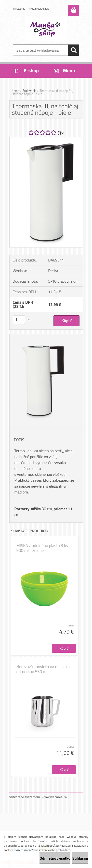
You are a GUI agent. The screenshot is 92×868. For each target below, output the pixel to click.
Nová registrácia (39, 8)
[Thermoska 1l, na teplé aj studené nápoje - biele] (46, 139)
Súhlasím (80, 858)
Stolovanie (30, 91)
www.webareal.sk (55, 797)
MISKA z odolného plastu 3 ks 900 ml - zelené (42, 548)
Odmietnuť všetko (55, 858)
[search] (74, 50)
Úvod (16, 91)
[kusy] (19, 320)
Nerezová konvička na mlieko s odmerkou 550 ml (43, 669)
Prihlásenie (19, 8)
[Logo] (46, 29)
